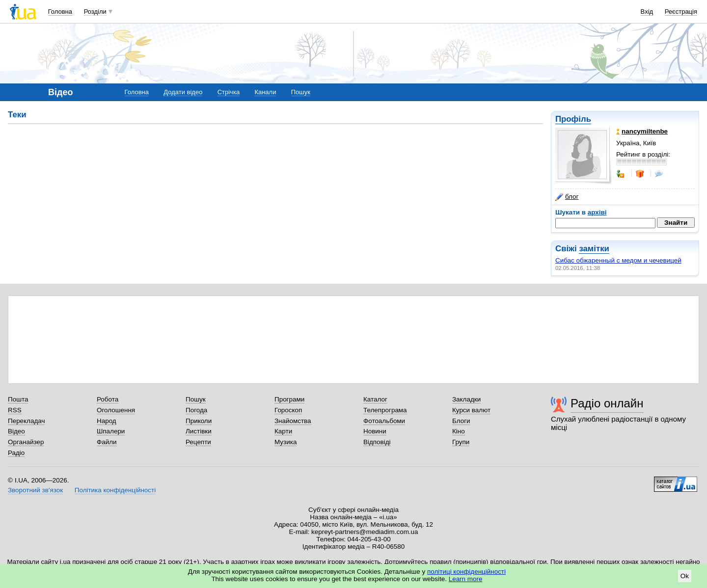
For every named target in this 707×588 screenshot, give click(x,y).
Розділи (95, 12)
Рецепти (198, 442)
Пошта (18, 399)
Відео (16, 431)
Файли (107, 442)
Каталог (375, 399)
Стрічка (229, 92)
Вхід (647, 12)
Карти (283, 431)
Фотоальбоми (384, 421)
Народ (107, 421)
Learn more (466, 579)
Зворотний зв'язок (35, 490)
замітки (594, 249)
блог (567, 197)
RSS (15, 410)
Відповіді (377, 442)
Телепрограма (385, 410)
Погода (196, 410)
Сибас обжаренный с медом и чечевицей (618, 260)
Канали (265, 92)
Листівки (199, 431)
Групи (461, 442)
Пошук (301, 92)
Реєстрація (681, 12)
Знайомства (293, 421)
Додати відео (183, 92)
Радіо (16, 453)
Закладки (466, 399)
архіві (597, 212)
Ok (685, 576)
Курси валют (471, 410)
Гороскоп (288, 410)
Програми (289, 399)
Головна (60, 12)
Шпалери (111, 431)
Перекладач (26, 421)
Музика (286, 442)
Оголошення (116, 410)
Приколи (199, 421)
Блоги (461, 421)
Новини (375, 431)
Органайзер (26, 442)
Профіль (573, 119)
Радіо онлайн (607, 403)
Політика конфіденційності (115, 490)
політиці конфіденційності (466, 572)
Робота (108, 399)
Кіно (459, 431)
